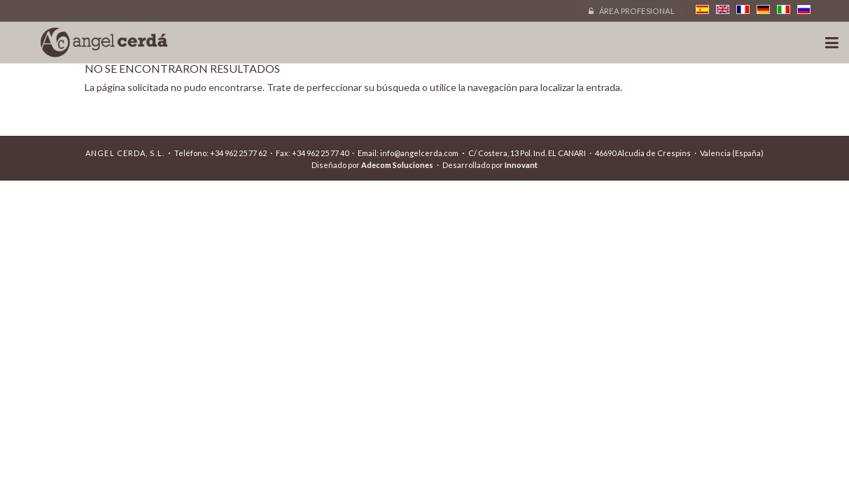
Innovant (521, 165)
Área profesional (632, 11)
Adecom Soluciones (397, 165)
